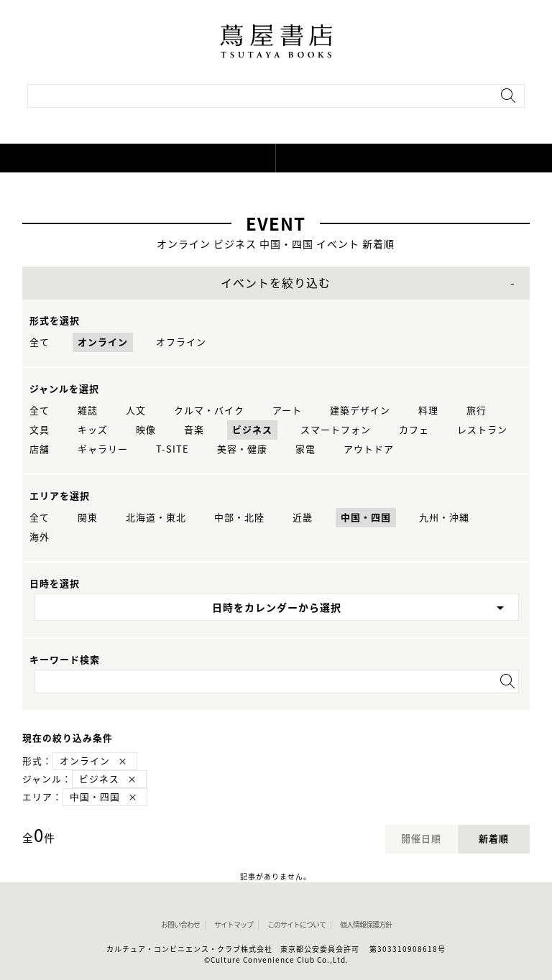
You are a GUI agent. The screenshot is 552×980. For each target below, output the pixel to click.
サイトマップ (234, 925)
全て (40, 342)
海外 (40, 537)
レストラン (482, 430)
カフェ (414, 430)
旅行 (477, 411)
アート (287, 411)
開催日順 (421, 839)
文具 (40, 430)
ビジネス (252, 430)
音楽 (194, 430)
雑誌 (88, 411)
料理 (428, 411)
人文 (136, 411)
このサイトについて (296, 925)
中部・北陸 (239, 518)
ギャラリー (103, 449)
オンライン (103, 342)
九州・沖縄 (444, 518)
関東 (88, 518)
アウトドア (369, 449)
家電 (305, 449)
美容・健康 (242, 449)
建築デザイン (360, 411)
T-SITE (172, 449)
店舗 (40, 449)
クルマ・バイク (209, 411)
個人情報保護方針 (366, 925)
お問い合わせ (180, 925)
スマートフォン (336, 430)
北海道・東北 (156, 518)
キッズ (93, 430)
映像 (146, 430)
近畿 (303, 518)
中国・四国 (366, 518)
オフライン (181, 342)
